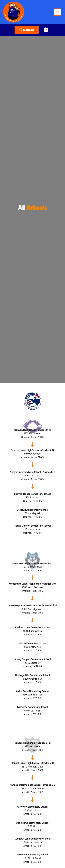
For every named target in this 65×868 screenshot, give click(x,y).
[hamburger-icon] (57, 12)
